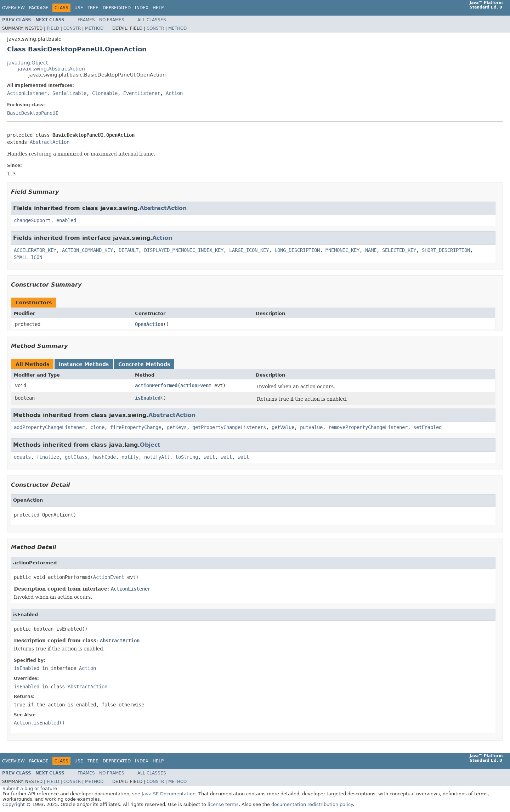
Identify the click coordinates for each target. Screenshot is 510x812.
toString (187, 457)
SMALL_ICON (28, 257)
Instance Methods (84, 364)
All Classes (152, 20)
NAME (371, 250)
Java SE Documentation (169, 794)
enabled (66, 220)
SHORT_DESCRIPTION (446, 250)
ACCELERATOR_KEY (35, 250)
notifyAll (157, 457)
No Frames (112, 20)
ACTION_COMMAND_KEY (87, 250)
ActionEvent (196, 385)
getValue (283, 427)
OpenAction (149, 324)
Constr (72, 28)
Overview (13, 8)
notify (130, 457)
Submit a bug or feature (30, 788)
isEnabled (148, 398)
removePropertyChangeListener (368, 427)
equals (22, 457)
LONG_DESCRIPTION (297, 250)
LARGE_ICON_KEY (249, 250)
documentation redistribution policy (312, 804)
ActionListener (27, 93)
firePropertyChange (136, 427)
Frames (86, 20)
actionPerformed (156, 385)
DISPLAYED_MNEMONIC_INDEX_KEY (184, 250)
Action (174, 93)
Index (142, 8)
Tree (93, 8)
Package (39, 8)
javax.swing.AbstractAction (51, 69)
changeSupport (32, 220)
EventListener (142, 93)
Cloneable (105, 93)
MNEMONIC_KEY (342, 250)
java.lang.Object (27, 63)
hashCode (104, 457)
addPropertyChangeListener (49, 427)
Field (53, 28)
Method (94, 28)
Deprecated (117, 8)
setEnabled (427, 427)
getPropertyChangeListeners (229, 427)
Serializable (69, 93)
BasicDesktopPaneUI (33, 113)
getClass (76, 457)
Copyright (14, 804)
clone (97, 427)
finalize (48, 457)
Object (150, 445)
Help (158, 8)
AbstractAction (50, 142)
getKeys (177, 427)
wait (209, 457)
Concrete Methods (144, 364)
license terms (223, 804)
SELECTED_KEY (399, 250)
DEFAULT (129, 250)
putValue (311, 427)
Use (79, 8)
